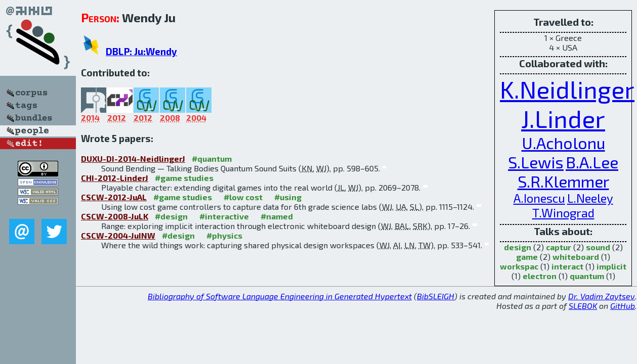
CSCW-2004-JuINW (118, 235)
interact (567, 266)
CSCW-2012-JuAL (114, 197)
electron (540, 276)
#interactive (224, 216)
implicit (611, 266)
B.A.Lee (592, 162)
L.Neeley (590, 198)
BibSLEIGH (436, 296)
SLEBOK (583, 306)
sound (598, 247)
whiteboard (576, 257)
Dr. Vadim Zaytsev (602, 296)
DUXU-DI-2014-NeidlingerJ (133, 158)
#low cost (243, 197)
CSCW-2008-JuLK (115, 216)
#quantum (212, 158)
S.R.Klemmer (563, 181)
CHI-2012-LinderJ (115, 178)
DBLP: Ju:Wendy (141, 51)
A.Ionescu (539, 198)
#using (288, 197)
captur (559, 247)
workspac (519, 266)
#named (277, 216)
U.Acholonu (563, 143)
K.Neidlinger (567, 89)
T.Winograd (563, 213)
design (518, 247)
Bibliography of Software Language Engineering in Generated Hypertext (280, 296)
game (527, 257)
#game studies (184, 178)
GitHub (623, 306)
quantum (587, 276)
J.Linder (563, 118)
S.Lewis (536, 162)
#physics (224, 235)
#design (171, 216)
